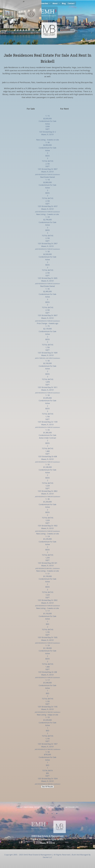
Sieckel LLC (47, 857)
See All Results (48, 787)
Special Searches (42, 3)
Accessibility (72, 807)
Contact (71, 3)
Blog (64, 3)
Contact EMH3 (53, 807)
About (56, 3)
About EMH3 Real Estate (29, 807)
